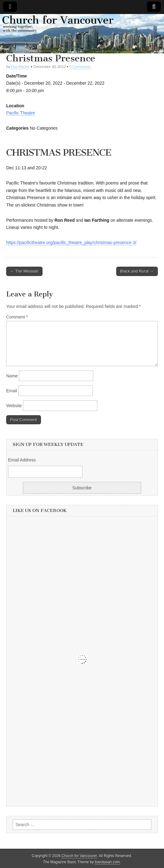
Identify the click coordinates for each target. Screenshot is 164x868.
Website (14, 406)
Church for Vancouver (79, 856)
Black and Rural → (137, 271)
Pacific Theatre (21, 113)
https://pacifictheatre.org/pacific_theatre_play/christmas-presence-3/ (71, 243)
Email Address (22, 460)
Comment (17, 317)
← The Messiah (24, 271)
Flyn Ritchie (20, 67)
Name (12, 376)
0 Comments (80, 67)
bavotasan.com (107, 862)
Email (12, 391)
